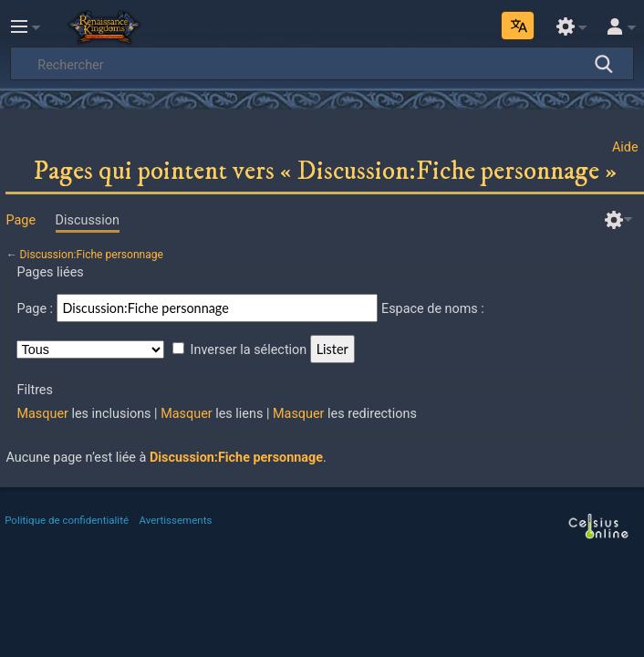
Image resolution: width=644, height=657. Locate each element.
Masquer (42, 414)
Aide (625, 147)
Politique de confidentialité (67, 520)
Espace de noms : (433, 309)
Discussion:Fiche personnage (92, 255)
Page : (35, 309)
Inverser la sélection (249, 350)
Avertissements (176, 520)
